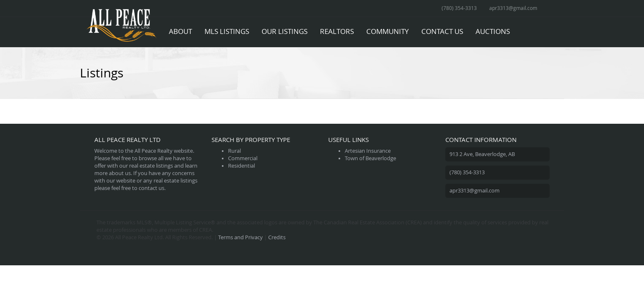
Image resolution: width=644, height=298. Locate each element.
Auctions (493, 31)
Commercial (243, 158)
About (180, 31)
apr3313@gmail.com (513, 8)
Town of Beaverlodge (370, 158)
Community (388, 31)
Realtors (337, 31)
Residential (241, 166)
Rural (234, 151)
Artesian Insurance (368, 151)
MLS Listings (227, 31)
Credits (277, 237)
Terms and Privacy (240, 237)
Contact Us (442, 31)
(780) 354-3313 (459, 8)
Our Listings (285, 31)
